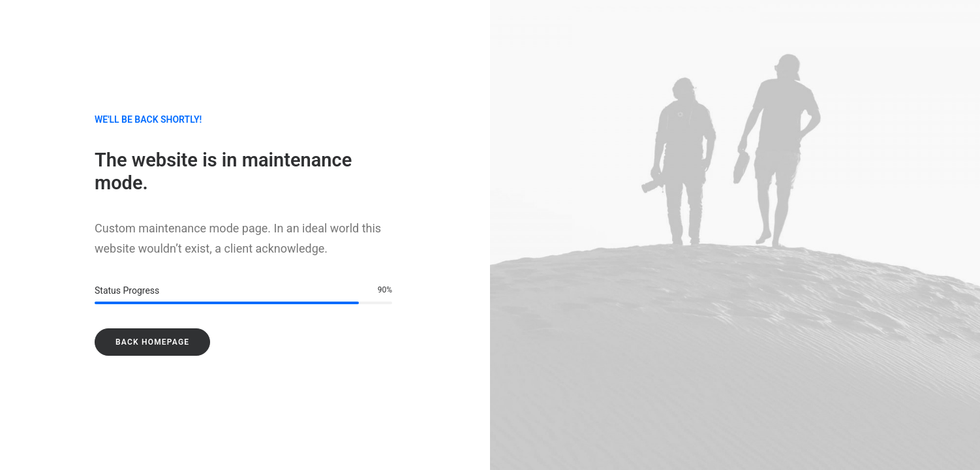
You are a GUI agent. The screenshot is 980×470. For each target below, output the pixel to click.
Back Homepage (152, 342)
